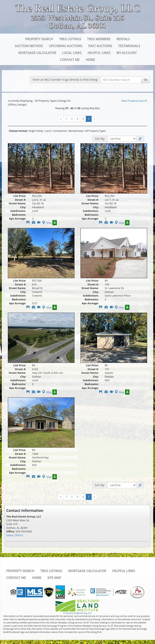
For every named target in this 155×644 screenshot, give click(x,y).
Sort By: (100, 139)
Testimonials (129, 46)
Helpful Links (99, 53)
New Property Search (134, 101)
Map (47, 223)
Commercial (60, 131)
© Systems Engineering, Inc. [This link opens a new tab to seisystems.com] (77, 613)
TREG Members (99, 39)
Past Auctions (100, 46)
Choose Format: (18, 131)
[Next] (61, 119)
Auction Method (29, 46)
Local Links (72, 53)
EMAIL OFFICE (15, 535)
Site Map (54, 578)
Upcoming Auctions (66, 46)
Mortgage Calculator (37, 53)
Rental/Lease (76, 131)
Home (90, 60)
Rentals (123, 39)
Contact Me (70, 60)
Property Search (39, 39)
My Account (127, 53)
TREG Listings (70, 39)
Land (48, 131)
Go (146, 80)
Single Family (36, 131)
